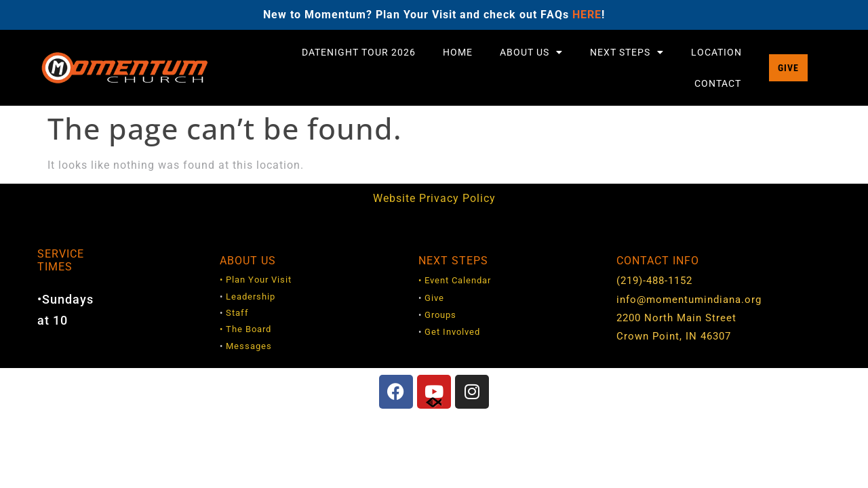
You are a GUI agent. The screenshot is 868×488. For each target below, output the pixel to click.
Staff (237, 313)
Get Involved (452, 332)
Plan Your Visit (259, 280)
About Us (531, 52)
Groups (440, 315)
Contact (718, 83)
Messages (249, 346)
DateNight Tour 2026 (359, 52)
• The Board (245, 329)
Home (458, 52)
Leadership (251, 297)
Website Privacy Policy (434, 198)
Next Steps (627, 52)
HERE (587, 15)
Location (716, 52)
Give (434, 298)
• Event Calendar (455, 280)
